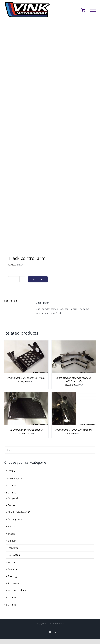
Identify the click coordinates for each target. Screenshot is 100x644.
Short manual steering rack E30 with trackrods (74, 379)
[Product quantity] (17, 279)
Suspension (14, 583)
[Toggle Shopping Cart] (83, 10)
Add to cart (38, 279)
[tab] (16, 301)
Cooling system (16, 519)
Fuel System (14, 555)
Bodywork (13, 498)
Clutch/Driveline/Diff (19, 512)
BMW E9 (10, 471)
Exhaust (12, 541)
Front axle (13, 548)
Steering (12, 576)
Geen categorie (14, 478)
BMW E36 (11, 598)
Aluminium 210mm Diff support (74, 430)
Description (11, 301)
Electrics (12, 527)
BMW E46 (11, 605)
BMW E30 (11, 493)
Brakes (11, 505)
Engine (11, 534)
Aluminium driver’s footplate (26, 430)
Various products (17, 590)
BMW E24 (11, 485)
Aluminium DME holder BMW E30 (26, 378)
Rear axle (13, 569)
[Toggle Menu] (93, 10)
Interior (12, 562)
